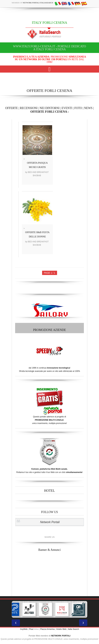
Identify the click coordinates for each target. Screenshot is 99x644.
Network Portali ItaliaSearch (38, 3)
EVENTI (67, 108)
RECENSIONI (29, 108)
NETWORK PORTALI (61, 636)
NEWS (88, 108)
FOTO (78, 108)
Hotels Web (61, 629)
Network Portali (50, 522)
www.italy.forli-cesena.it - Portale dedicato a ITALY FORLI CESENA (49, 48)
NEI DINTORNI (50, 108)
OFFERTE (12, 108)
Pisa (31, 629)
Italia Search (73, 629)
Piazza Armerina (47, 629)
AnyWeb (24, 629)
